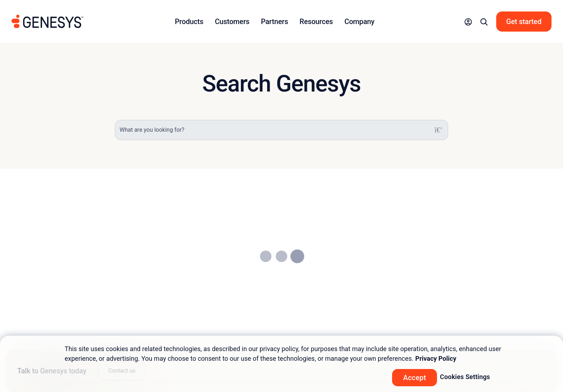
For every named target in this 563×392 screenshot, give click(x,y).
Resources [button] (316, 22)
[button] (468, 22)
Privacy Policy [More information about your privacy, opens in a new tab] (436, 358)
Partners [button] (275, 22)
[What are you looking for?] (281, 130)
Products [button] (189, 22)
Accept (415, 378)
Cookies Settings (465, 377)
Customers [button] (232, 22)
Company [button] (359, 22)
